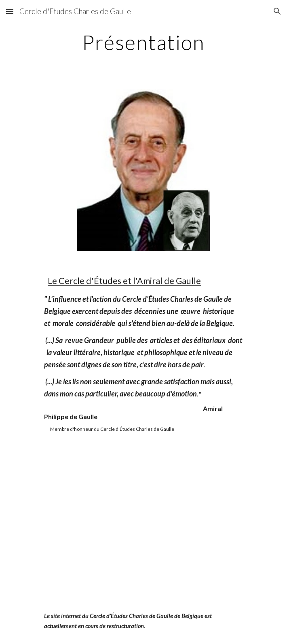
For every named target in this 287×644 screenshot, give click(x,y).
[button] (10, 11)
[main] (143, 42)
